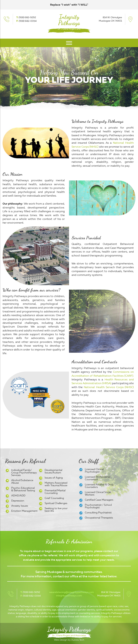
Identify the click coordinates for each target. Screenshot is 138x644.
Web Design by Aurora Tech (69, 640)
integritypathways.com (69, 596)
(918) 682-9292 (27, 17)
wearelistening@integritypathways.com (71, 592)
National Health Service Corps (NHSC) (109, 387)
